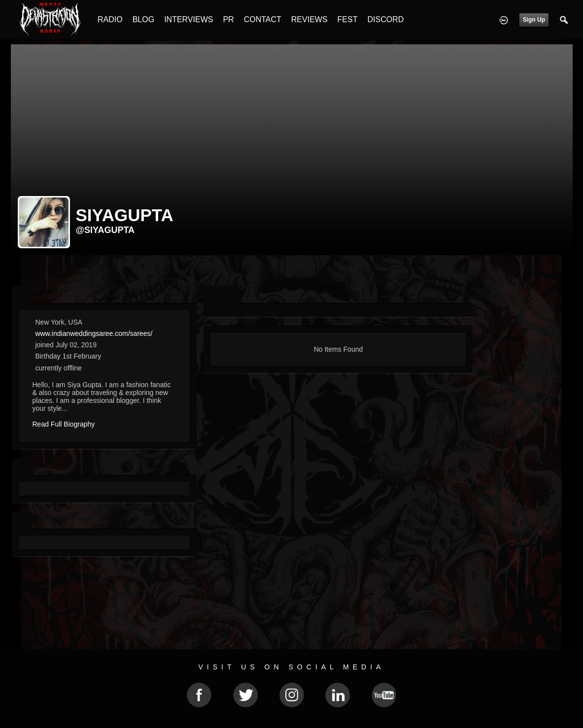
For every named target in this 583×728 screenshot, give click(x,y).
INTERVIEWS (189, 19)
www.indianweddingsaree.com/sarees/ (94, 333)
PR (228, 19)
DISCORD (385, 19)
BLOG (143, 19)
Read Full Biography (64, 424)
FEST (348, 19)
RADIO (110, 19)
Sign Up (534, 20)
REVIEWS (309, 19)
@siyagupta (105, 230)
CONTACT (263, 19)
